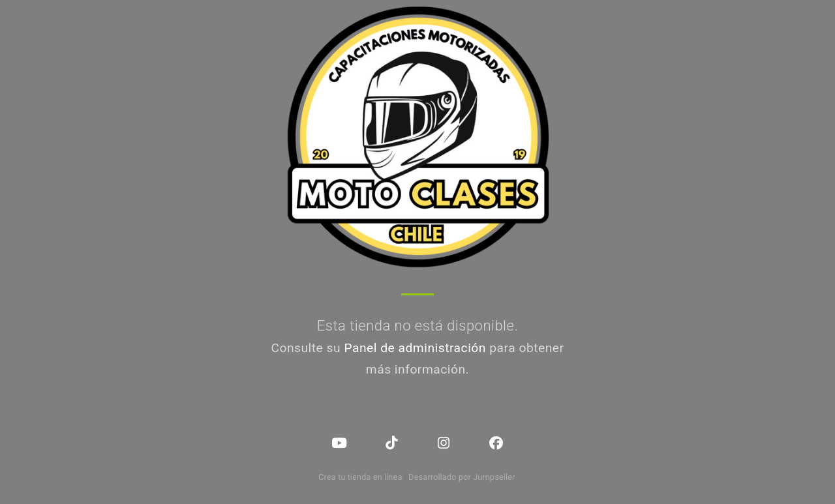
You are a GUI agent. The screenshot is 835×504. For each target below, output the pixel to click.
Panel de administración (415, 348)
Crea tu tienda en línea (361, 477)
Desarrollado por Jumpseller (462, 477)
